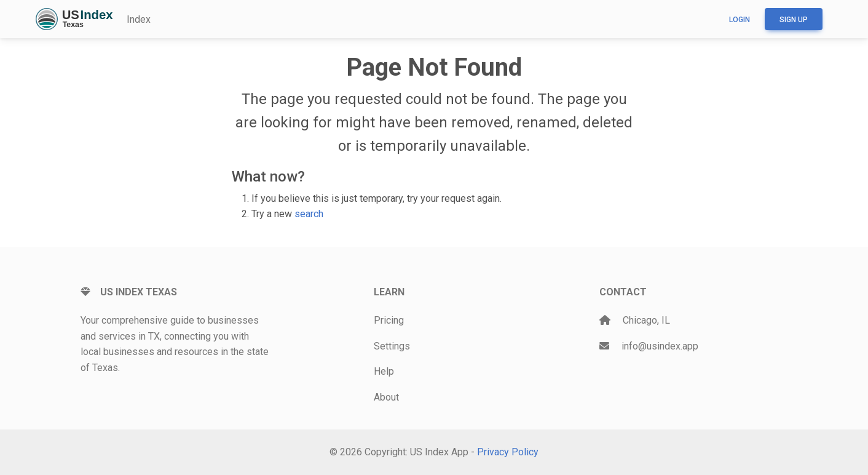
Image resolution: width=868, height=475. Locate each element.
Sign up (794, 20)
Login (740, 20)
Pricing (389, 320)
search (309, 214)
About (386, 397)
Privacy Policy (508, 452)
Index (139, 19)
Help (384, 371)
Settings (392, 346)
